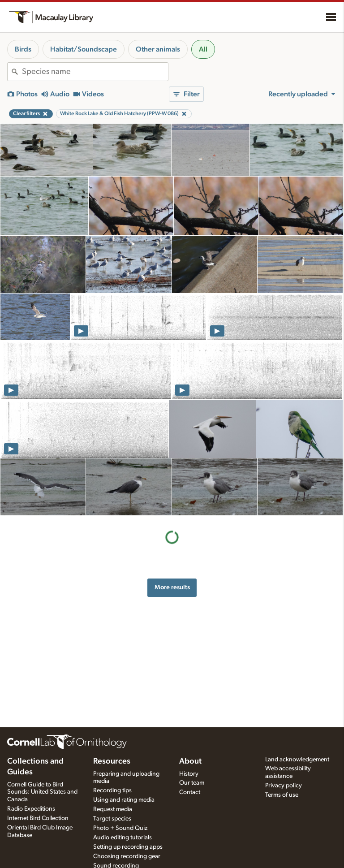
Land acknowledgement (297, 760)
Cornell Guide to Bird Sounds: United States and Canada (42, 792)
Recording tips (112, 790)
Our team (192, 783)
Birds (23, 49)
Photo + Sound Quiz (120, 828)
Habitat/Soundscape (84, 49)
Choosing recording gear (127, 856)
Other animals (158, 49)
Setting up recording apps (128, 847)
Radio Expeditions (31, 809)
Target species (112, 819)
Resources (112, 761)
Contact (190, 792)
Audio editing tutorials (123, 838)
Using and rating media (124, 800)
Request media (113, 809)
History (189, 774)
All (203, 49)
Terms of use (282, 795)
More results (172, 587)
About (190, 761)
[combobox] (95, 72)
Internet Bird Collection (38, 818)
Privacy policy (284, 786)
